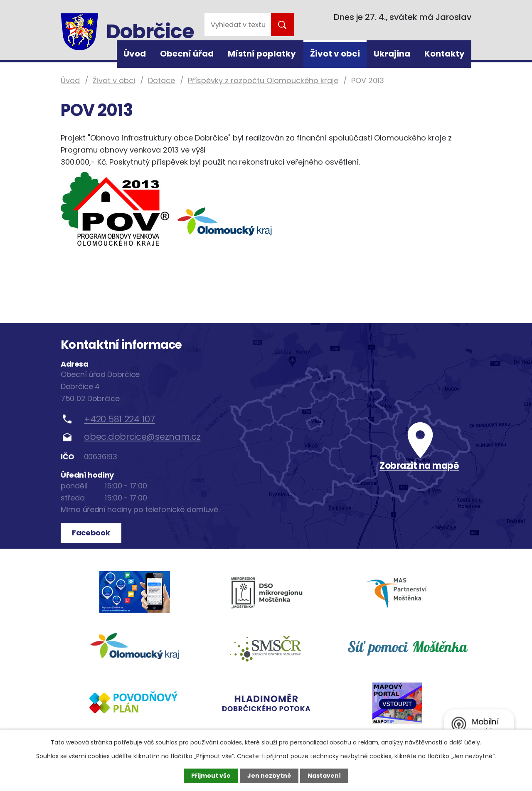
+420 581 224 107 (119, 419)
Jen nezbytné (269, 776)
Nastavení (324, 776)
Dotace (161, 80)
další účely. (465, 742)
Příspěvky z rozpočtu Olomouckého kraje (263, 80)
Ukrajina (392, 54)
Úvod (135, 54)
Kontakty (445, 54)
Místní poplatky (262, 54)
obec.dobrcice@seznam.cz (142, 437)
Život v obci (335, 54)
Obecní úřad (187, 54)
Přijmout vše (211, 776)
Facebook (91, 533)
